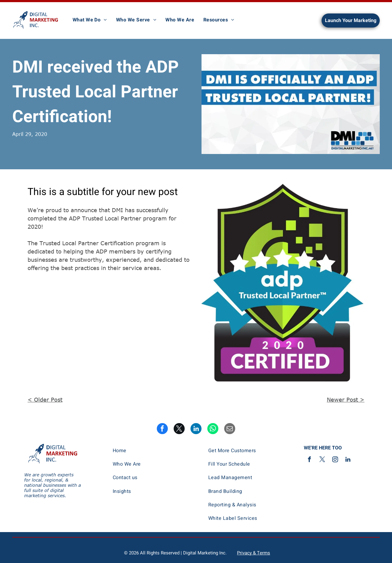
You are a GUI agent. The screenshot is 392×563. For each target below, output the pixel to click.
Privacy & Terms (254, 553)
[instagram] (335, 460)
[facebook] (309, 460)
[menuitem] (90, 20)
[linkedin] (348, 460)
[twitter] (322, 460)
